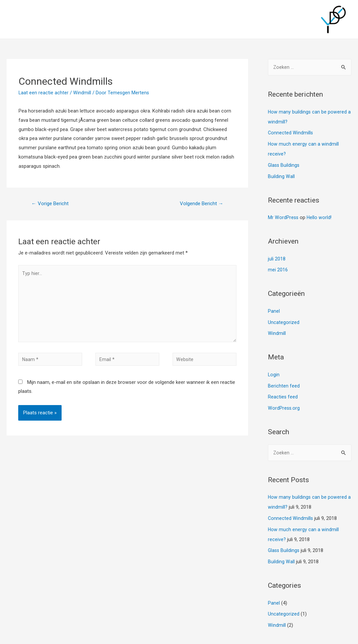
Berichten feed (284, 387)
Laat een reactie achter (44, 93)
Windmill (82, 93)
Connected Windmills (291, 133)
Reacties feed (283, 397)
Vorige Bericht (51, 204)
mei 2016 (278, 270)
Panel (274, 312)
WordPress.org (284, 409)
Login (274, 375)
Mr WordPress (283, 218)
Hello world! (320, 218)
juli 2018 (277, 259)
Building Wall (281, 177)
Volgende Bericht (200, 204)
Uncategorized (284, 323)
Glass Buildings (284, 166)
